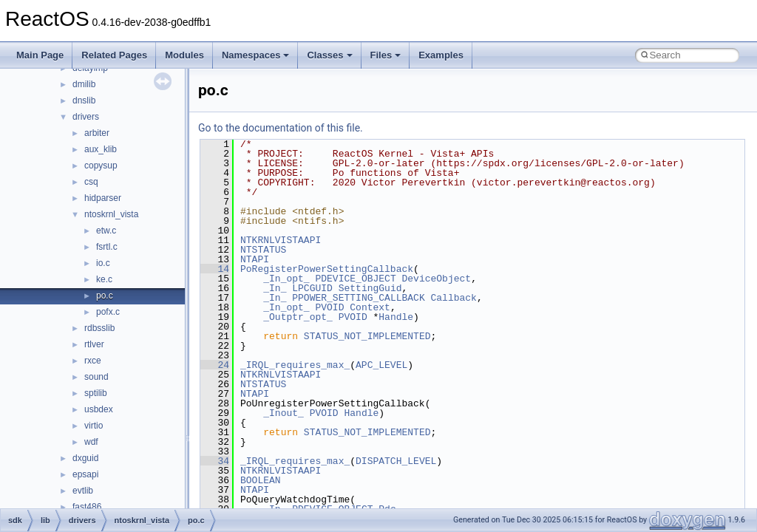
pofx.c (108, 312)
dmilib (84, 84)
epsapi (85, 474)
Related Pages (114, 55)
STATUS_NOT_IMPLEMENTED (367, 336)
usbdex (99, 409)
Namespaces (256, 55)
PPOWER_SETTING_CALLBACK (358, 298)
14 (215, 269)
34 (215, 461)
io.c (103, 263)
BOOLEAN (261, 480)
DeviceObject (436, 279)
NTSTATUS (263, 250)
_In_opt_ (286, 279)
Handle (396, 317)
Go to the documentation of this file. (281, 128)
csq (91, 182)
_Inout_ (284, 413)
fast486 (87, 507)
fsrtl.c (107, 247)
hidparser (103, 198)
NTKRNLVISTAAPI (281, 240)
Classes (329, 55)
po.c (105, 296)
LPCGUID (312, 288)
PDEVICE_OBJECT (355, 279)
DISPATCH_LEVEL (396, 461)
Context (370, 307)
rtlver (94, 344)
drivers (86, 117)
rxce (93, 361)
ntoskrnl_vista (111, 214)
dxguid (85, 458)
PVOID (329, 307)
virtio (94, 426)
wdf (91, 442)
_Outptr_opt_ (298, 317)
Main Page (40, 55)
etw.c (106, 231)
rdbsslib (99, 328)
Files (386, 55)
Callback (453, 298)
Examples (441, 55)
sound (96, 377)
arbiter (97, 133)
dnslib (84, 100)
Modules (184, 55)
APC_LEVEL (381, 365)
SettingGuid (370, 288)
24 (215, 365)
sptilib (96, 393)
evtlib (83, 491)
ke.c (104, 279)
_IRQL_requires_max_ (295, 365)
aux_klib (101, 149)
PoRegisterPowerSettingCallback (327, 269)
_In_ (275, 288)
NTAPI (255, 259)
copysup (101, 166)
